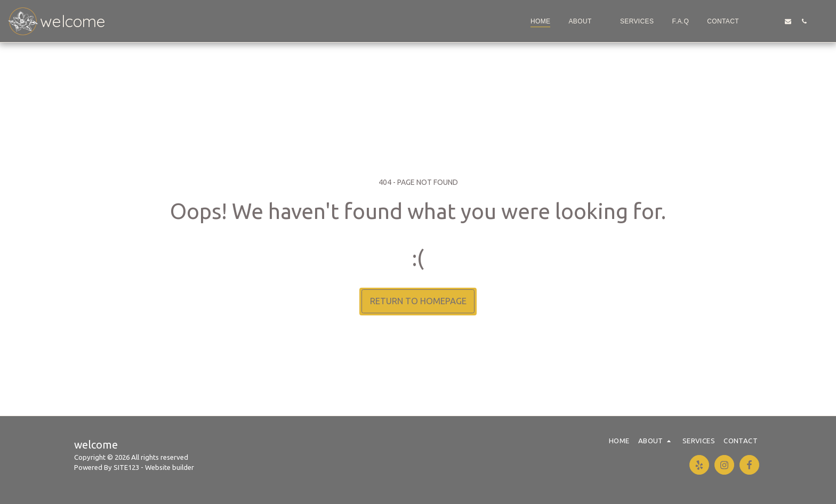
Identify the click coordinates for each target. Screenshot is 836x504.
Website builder (170, 467)
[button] (585, 21)
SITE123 (126, 467)
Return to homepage (418, 301)
